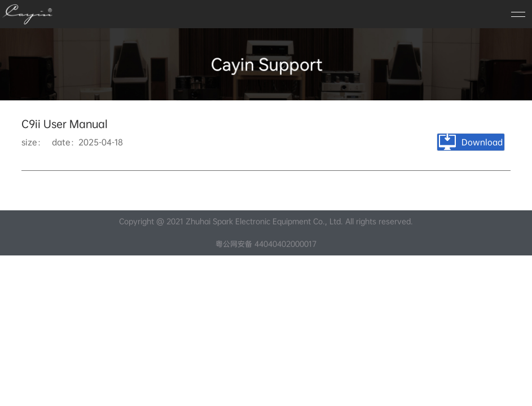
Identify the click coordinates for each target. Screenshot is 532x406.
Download (471, 142)
